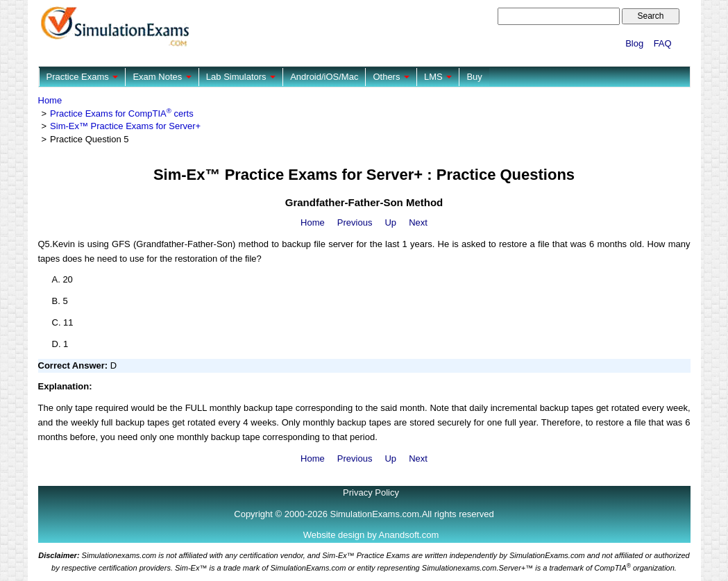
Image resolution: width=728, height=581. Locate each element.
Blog (634, 43)
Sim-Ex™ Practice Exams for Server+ (125, 126)
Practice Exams (83, 77)
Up (390, 222)
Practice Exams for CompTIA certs (122, 113)
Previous (355, 222)
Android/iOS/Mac (324, 77)
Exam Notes (162, 77)
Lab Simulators (241, 77)
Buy (474, 77)
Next (418, 222)
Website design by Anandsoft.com (371, 535)
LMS (438, 77)
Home (50, 100)
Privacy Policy (371, 492)
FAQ (663, 43)
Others (391, 77)
